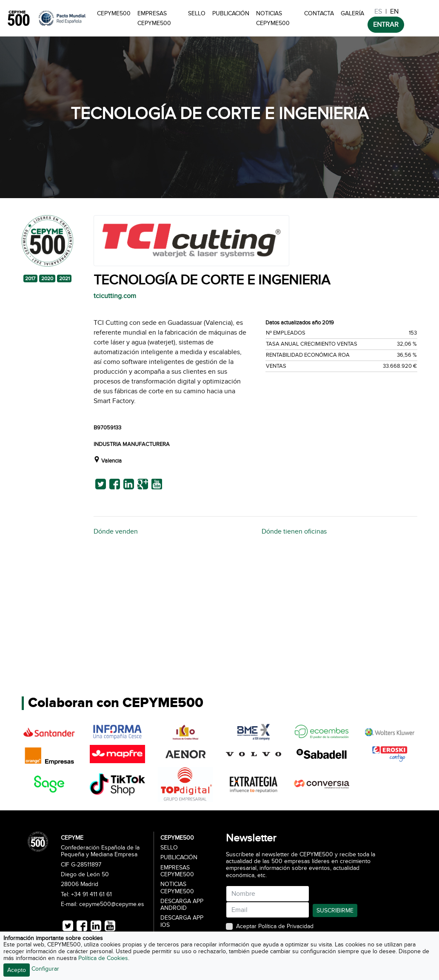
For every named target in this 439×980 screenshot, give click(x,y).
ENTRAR (386, 25)
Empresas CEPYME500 (154, 18)
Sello (197, 13)
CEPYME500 (114, 13)
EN (394, 11)
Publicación (231, 13)
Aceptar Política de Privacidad (275, 926)
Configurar (45, 969)
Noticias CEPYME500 (273, 18)
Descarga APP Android (182, 905)
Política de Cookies (103, 958)
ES (378, 11)
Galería (352, 13)
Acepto (17, 970)
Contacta (319, 13)
